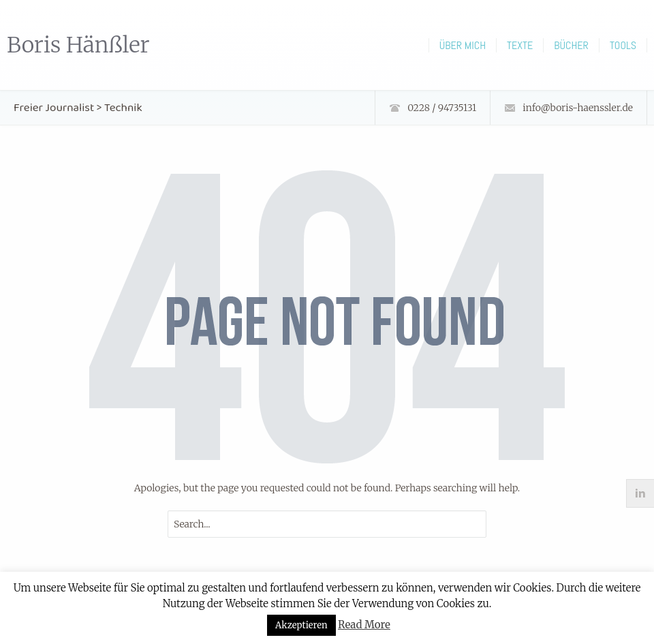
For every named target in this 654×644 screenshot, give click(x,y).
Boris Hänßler (78, 45)
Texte (520, 45)
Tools (623, 45)
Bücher (571, 45)
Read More (364, 625)
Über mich (463, 45)
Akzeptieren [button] (301, 625)
